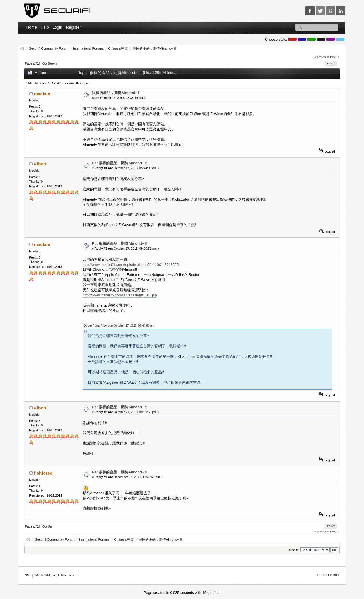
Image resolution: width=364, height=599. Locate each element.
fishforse (43, 473)
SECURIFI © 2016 (327, 575)
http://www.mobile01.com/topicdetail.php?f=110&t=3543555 (131, 265)
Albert (40, 164)
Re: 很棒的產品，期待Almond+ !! (120, 163)
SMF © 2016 (42, 575)
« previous (322, 57)
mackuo (42, 94)
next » (335, 57)
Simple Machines (63, 575)
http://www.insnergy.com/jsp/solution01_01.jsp (120, 295)
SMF (28, 575)
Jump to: (294, 550)
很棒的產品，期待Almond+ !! (116, 93)
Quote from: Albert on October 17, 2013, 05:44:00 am (119, 326)
